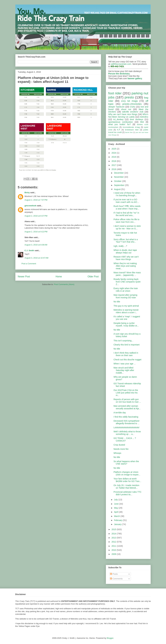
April (116, 512)
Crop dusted (119, 445)
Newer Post (24, 277)
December (119, 173)
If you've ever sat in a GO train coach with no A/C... (126, 201)
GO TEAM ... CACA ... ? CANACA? (125, 439)
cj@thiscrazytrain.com (121, 64)
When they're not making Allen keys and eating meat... (125, 266)
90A (142, 122)
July (116, 500)
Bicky (27, 193)
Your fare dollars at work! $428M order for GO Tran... (127, 480)
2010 (114, 550)
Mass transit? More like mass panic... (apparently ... (127, 274)
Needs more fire (121, 449)
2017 (114, 165)
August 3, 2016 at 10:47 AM (36, 258)
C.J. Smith (29, 250)
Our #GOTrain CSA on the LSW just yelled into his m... (126, 393)
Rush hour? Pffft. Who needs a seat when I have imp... (127, 207)
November (119, 177)
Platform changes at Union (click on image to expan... (127, 473)
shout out (126, 109)
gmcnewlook (30, 206)
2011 (114, 546)
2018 (114, 161)
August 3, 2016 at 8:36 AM (36, 245)
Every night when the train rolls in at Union (126, 290)
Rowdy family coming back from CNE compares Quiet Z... (127, 282)
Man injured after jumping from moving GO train (125, 296)
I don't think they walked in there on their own (126, 354)
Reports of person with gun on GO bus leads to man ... (127, 401)
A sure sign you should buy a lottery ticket (127, 335)
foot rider (115, 93)
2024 (114, 153)
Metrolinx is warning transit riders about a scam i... (126, 311)
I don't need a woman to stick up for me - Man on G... (127, 227)
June (117, 504)
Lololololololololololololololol (126, 427)
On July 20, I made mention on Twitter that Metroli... (126, 487)
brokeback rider (132, 130)
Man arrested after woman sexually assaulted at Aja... (127, 407)
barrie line (129, 132)
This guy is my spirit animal (126, 306)
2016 (114, 169)
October (118, 181)
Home (59, 277)
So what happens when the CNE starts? (126, 463)
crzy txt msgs (129, 101)
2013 (114, 538)
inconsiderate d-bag (131, 127)
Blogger (110, 638)
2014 (114, 534)
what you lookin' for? (120, 124)
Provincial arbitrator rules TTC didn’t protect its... (128, 493)
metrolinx (144, 117)
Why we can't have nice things (123, 114)
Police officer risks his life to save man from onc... (126, 221)
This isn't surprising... (123, 341)
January (118, 524)
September (119, 185)
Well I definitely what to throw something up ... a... (127, 433)
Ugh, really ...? (120, 246)
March (117, 516)
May (116, 508)
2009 (114, 554)
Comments (116, 579)
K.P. (119, 130)
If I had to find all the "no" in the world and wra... (126, 214)
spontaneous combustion (121, 122)
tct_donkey (118, 119)
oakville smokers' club (133, 112)
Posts (114, 574)
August (118, 189)
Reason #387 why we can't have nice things (126, 258)
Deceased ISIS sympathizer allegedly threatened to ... (127, 422)
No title (117, 302)
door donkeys (137, 119)
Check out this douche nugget (127, 360)
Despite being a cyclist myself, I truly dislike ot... (126, 324)
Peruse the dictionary (119, 74)
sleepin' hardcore (116, 107)
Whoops (117, 453)
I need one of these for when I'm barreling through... (127, 194)
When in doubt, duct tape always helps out (125, 251)
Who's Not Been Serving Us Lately (128, 116)
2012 (114, 542)
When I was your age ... (125, 364)
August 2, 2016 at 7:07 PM (36, 200)
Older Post (93, 277)
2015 (114, 529)
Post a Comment (29, 264)
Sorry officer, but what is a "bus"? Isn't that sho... (126, 241)
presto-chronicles (132, 104)
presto (129, 97)
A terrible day (120, 413)
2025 (114, 149)
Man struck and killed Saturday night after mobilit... (124, 370)
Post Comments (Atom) (64, 284)
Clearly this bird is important (127, 345)
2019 (114, 157)
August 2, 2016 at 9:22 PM (36, 232)
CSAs (133, 107)
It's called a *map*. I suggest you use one (127, 318)
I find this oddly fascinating (126, 417)
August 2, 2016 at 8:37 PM (36, 216)
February (118, 520)
